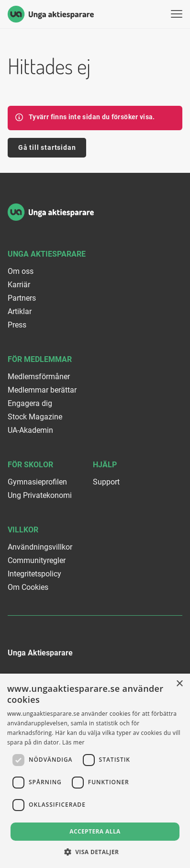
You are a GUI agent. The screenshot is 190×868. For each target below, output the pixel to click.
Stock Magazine (35, 417)
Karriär (19, 285)
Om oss (21, 271)
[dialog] (95, 771)
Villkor (23, 530)
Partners (22, 298)
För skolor (30, 465)
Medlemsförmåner (39, 377)
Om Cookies (28, 587)
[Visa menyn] (177, 14)
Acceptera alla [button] (95, 831)
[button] (95, 852)
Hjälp (105, 465)
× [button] (179, 684)
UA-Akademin (30, 430)
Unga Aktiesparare (47, 254)
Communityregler (37, 560)
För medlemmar (40, 359)
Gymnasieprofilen (37, 482)
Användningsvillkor (40, 547)
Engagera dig (30, 403)
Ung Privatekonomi (40, 495)
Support (106, 482)
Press (17, 325)
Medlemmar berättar (42, 390)
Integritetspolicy (34, 574)
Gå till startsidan (47, 147)
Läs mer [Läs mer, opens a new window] (73, 742)
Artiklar (20, 311)
